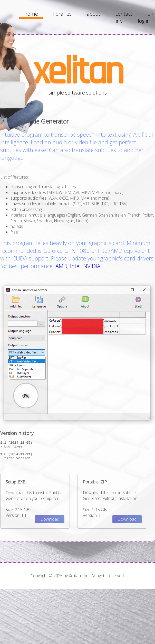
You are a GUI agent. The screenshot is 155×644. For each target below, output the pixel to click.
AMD (61, 266)
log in (144, 21)
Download (50, 523)
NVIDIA (92, 266)
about (94, 14)
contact (124, 14)
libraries (62, 14)
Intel (75, 266)
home (31, 14)
